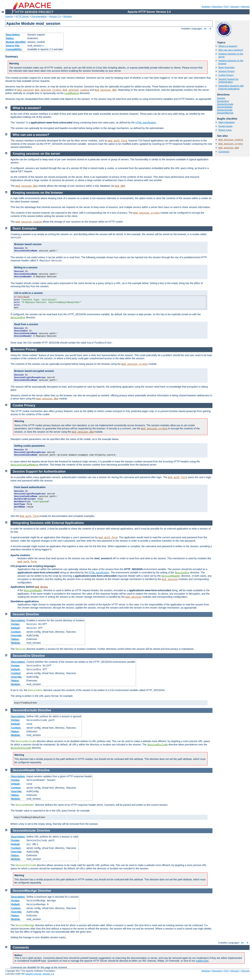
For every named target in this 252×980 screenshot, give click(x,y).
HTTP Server (22, 16)
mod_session (25, 90)
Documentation (39, 16)
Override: (17, 635)
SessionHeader (225, 107)
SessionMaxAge (225, 113)
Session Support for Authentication (228, 81)
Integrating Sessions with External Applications (231, 87)
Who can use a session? (231, 50)
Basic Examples (226, 67)
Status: (10, 38)
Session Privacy (226, 71)
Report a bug (225, 130)
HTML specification (146, 123)
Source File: (13, 46)
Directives (217, 7)
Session (221, 98)
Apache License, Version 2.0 (39, 974)
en (205, 29)
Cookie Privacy (226, 75)
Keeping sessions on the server (36, 154)
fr (211, 29)
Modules (206, 7)
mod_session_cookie (76, 90)
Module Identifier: (16, 42)
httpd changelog (227, 122)
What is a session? (228, 46)
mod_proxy (41, 587)
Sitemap (245, 7)
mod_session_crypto (48, 90)
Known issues (225, 126)
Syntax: (16, 624)
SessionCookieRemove (24, 465)
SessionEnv (223, 101)
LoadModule (72, 93)
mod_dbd (120, 186)
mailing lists (202, 961)
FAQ (226, 7)
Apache (9, 16)
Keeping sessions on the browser (38, 193)
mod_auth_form (117, 141)
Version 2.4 (55, 16)
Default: (16, 628)
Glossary (235, 7)
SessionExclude (225, 104)
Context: (16, 632)
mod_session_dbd (106, 90)
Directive (32, 614)
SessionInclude (225, 110)
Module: (16, 643)
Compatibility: (14, 49)
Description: (13, 35)
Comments (224, 152)
